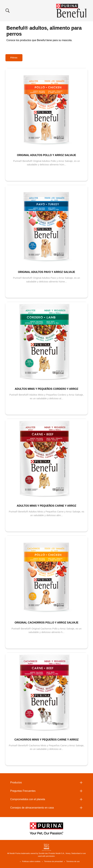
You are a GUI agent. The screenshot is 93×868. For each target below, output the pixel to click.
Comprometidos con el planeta (28, 799)
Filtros (14, 58)
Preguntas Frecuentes (23, 791)
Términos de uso (73, 861)
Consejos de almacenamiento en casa (32, 808)
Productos (16, 782)
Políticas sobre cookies (31, 861)
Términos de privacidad (53, 861)
